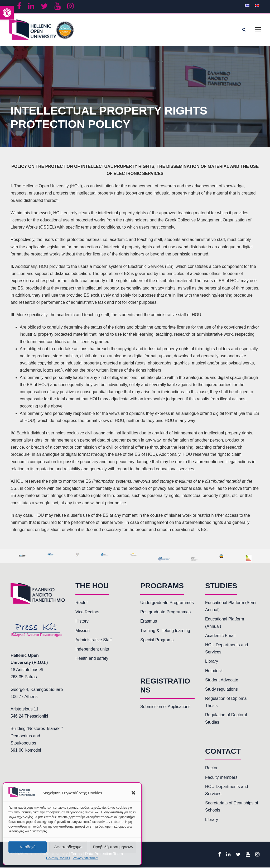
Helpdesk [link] (214, 671)
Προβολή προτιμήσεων (113, 847)
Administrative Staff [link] (94, 640)
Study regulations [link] (221, 690)
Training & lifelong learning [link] (165, 631)
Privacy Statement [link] (86, 858)
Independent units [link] (92, 650)
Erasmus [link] (149, 622)
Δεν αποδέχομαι (68, 847)
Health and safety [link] (92, 659)
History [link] (82, 622)
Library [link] (212, 662)
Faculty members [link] (221, 778)
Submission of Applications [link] (165, 707)
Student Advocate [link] (222, 680)
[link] (7, 13)
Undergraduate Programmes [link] (167, 603)
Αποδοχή (28, 847)
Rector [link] (82, 603)
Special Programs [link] (157, 640)
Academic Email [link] (220, 636)
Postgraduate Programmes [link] (165, 612)
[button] (133, 793)
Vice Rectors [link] (87, 612)
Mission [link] (83, 631)
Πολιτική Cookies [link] (58, 858)
